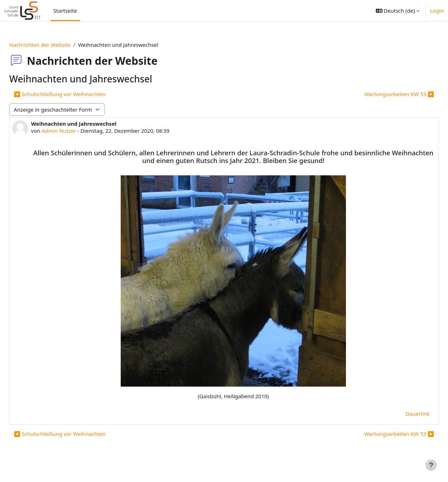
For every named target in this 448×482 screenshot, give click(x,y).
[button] (398, 11)
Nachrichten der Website (56, 45)
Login (437, 11)
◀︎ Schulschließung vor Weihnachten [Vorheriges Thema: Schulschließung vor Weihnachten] (75, 94)
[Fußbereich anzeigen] (431, 465)
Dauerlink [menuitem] (402, 421)
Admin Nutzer (75, 131)
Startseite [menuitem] (65, 11)
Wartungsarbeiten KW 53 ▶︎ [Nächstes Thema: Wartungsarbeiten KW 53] (383, 94)
